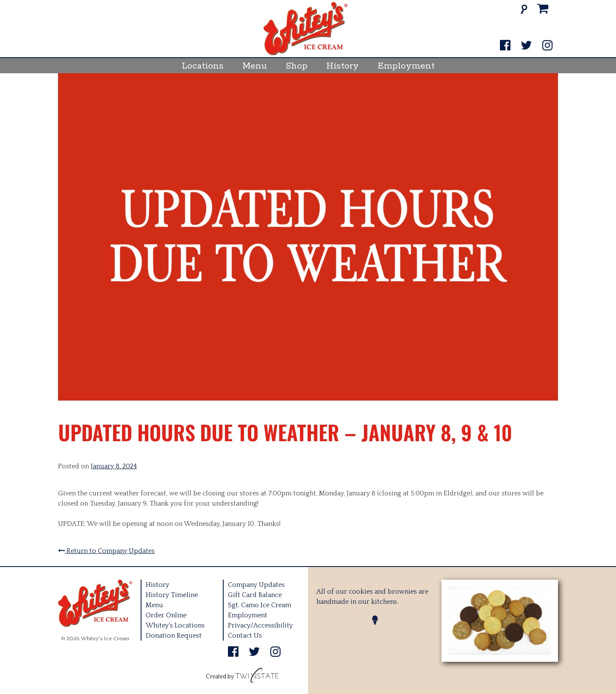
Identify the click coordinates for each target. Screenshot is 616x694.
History (343, 66)
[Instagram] (548, 46)
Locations (203, 66)
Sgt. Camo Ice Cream (259, 605)
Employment (406, 66)
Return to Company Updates (106, 551)
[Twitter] (526, 46)
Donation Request (174, 636)
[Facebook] (505, 46)
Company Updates (256, 585)
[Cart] (543, 9)
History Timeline (172, 595)
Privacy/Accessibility (260, 625)
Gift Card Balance (255, 595)
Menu (255, 66)
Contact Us (245, 636)
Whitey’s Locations (175, 625)
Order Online (166, 615)
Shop (297, 66)
